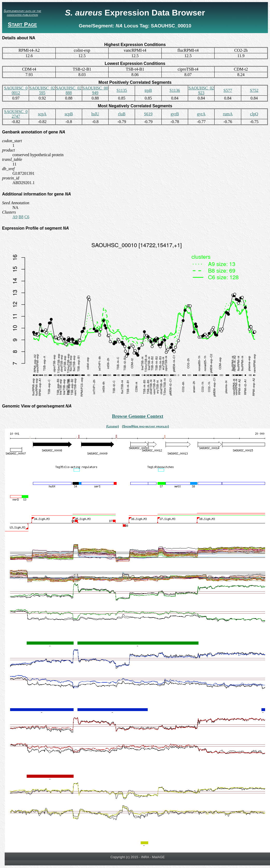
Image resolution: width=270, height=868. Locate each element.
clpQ (254, 114)
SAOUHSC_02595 (42, 90)
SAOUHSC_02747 (16, 114)
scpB (69, 114)
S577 (228, 90)
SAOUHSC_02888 (69, 90)
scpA (42, 114)
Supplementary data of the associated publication (22, 13)
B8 (21, 217)
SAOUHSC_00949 (95, 90)
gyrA (201, 114)
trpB (148, 90)
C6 (27, 217)
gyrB (175, 114)
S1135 (122, 90)
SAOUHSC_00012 (16, 90)
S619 (148, 114)
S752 (254, 90)
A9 (15, 217)
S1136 (175, 90)
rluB (122, 114)
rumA (228, 114)
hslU (95, 114)
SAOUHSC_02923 (201, 90)
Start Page (22, 24)
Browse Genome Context (138, 416)
